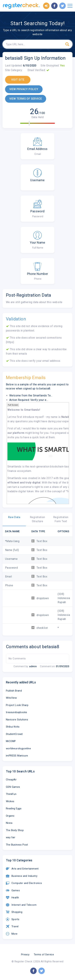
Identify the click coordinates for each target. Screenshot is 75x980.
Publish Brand (14, 691)
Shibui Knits (13, 727)
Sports (13, 919)
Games (13, 890)
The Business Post (17, 845)
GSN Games (13, 787)
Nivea (9, 823)
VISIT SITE (18, 80)
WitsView (11, 698)
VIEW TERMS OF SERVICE (26, 99)
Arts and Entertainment (22, 869)
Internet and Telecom (21, 905)
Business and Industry (22, 876)
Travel (12, 926)
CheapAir (11, 780)
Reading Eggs (14, 808)
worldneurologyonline (18, 748)
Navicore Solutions (17, 720)
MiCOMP (11, 741)
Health (12, 898)
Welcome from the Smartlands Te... (31, 395)
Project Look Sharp (17, 705)
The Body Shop (15, 830)
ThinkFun (11, 794)
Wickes (10, 801)
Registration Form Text (61, 519)
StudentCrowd (14, 734)
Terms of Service (44, 955)
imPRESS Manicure (17, 756)
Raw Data (14, 517)
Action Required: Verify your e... (29, 400)
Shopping (14, 912)
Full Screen (13, 405)
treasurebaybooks (16, 712)
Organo (10, 816)
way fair (11, 837)
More (12, 934)
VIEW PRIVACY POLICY (24, 89)
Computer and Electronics (24, 883)
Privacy (25, 955)
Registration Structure (37, 519)
